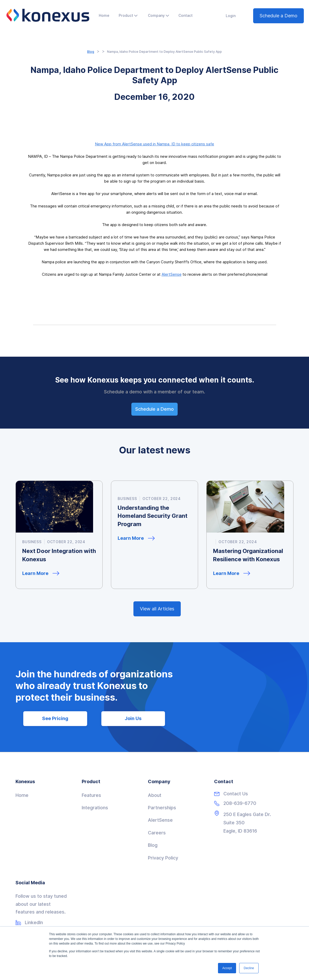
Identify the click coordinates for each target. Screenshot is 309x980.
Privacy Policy (163, 858)
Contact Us (236, 794)
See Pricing (55, 718)
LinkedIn (34, 923)
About (155, 795)
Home (22, 795)
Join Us (133, 718)
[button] (128, 16)
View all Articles (157, 609)
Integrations (95, 808)
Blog (91, 52)
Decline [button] (249, 968)
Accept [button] (227, 968)
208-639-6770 (240, 803)
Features (91, 795)
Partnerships (162, 808)
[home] (48, 15)
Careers (157, 833)
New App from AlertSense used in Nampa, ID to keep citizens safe (154, 144)
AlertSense (172, 274)
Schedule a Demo (278, 16)
